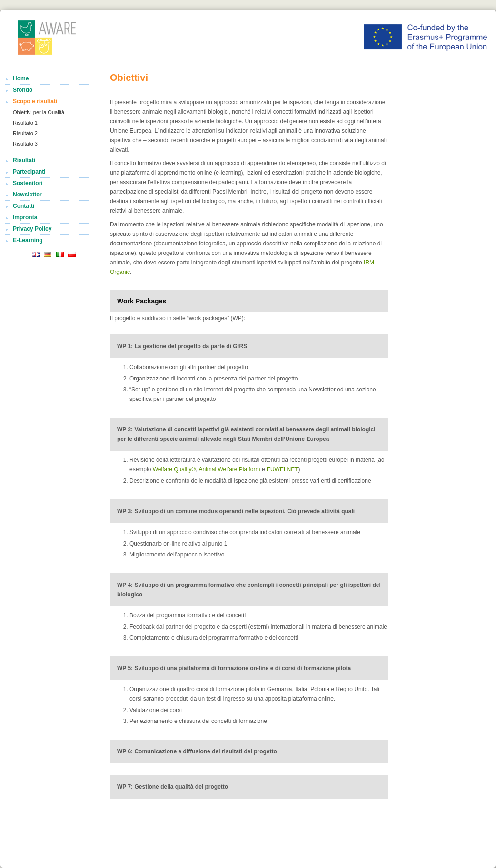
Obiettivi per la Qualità (39, 112)
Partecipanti (29, 172)
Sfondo (23, 90)
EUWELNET (283, 469)
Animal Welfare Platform (230, 469)
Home (21, 78)
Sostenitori (28, 183)
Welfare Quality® (174, 469)
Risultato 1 (25, 123)
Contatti (24, 206)
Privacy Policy (32, 229)
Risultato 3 (25, 144)
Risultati (24, 160)
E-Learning (28, 240)
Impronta (25, 217)
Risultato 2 (25, 133)
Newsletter (27, 195)
